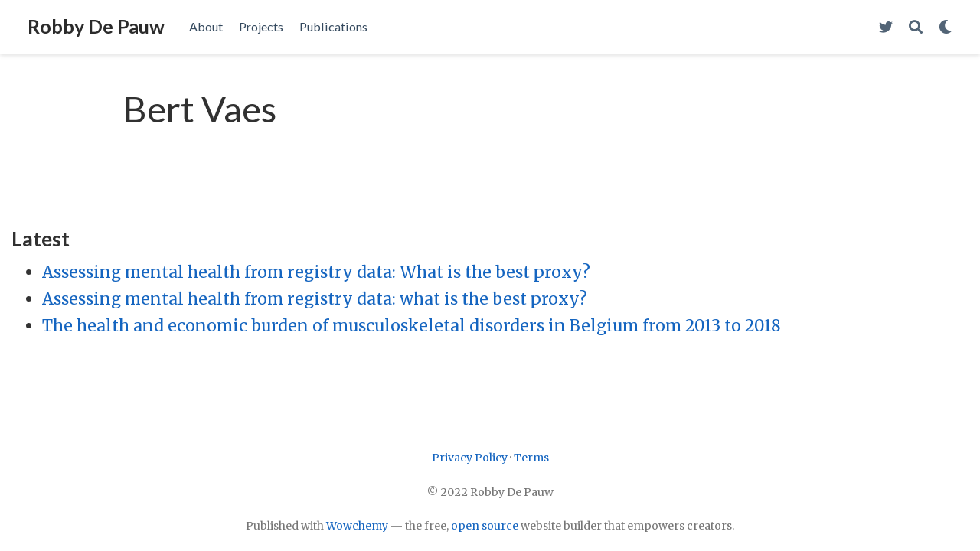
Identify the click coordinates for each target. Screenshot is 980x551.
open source (485, 526)
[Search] (916, 27)
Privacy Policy (470, 458)
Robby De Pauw (96, 26)
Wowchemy (357, 526)
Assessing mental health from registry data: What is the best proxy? (316, 272)
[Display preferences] (946, 27)
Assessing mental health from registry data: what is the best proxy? (315, 299)
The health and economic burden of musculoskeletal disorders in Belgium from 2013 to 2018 (412, 326)
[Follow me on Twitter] (886, 27)
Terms (531, 458)
